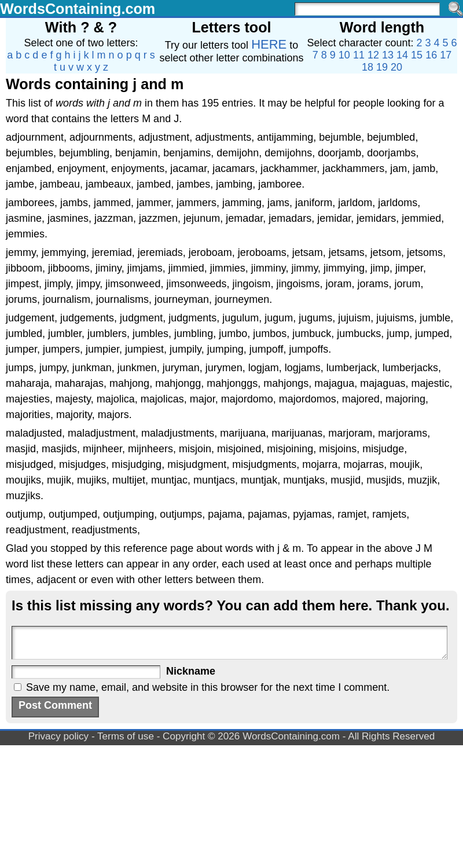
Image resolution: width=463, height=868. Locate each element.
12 (373, 55)
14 (402, 55)
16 (431, 55)
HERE (269, 44)
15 (417, 55)
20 (396, 67)
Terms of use (126, 736)
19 (382, 67)
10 (344, 55)
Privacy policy (59, 736)
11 (359, 55)
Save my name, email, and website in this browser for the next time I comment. (208, 687)
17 (446, 55)
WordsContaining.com (78, 9)
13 (388, 55)
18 (368, 67)
